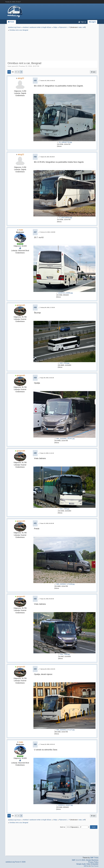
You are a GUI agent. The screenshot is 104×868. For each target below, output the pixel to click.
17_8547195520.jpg (64, 218)
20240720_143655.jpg (64, 293)
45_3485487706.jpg (64, 142)
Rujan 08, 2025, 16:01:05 (47, 378)
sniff (84, 27)
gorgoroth (21, 305)
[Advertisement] (52, 46)
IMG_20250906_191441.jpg (64, 439)
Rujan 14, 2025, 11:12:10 (47, 453)
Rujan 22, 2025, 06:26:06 (47, 599)
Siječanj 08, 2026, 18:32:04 (48, 669)
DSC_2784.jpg (63, 363)
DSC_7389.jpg (63, 509)
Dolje (9, 72)
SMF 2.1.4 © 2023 (79, 860)
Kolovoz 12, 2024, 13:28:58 (48, 232)
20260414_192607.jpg (64, 805)
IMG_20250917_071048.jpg (64, 584)
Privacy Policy (93, 862)
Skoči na (63, 827)
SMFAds (86, 866)
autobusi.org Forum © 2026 (16, 862)
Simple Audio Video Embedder (87, 864)
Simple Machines (92, 860)
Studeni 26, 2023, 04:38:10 (48, 81)
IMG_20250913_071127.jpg (64, 730)
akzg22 (21, 78)
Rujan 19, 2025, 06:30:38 (47, 523)
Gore (9, 816)
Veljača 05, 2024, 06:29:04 (48, 157)
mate (80, 27)
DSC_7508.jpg (64, 654)
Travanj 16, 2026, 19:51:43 (48, 744)
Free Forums (95, 866)
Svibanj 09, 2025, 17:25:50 (48, 307)
